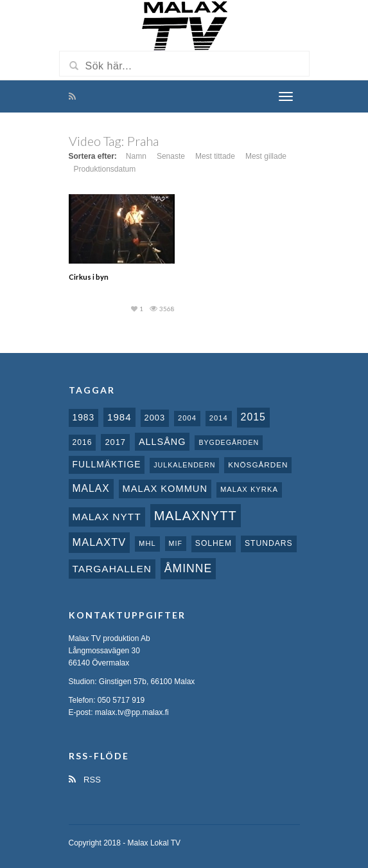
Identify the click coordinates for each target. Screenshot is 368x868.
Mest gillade (266, 156)
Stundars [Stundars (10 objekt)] (269, 543)
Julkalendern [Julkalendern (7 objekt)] (184, 465)
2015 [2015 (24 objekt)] (253, 417)
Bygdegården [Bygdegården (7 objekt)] (229, 442)
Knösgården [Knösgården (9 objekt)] (258, 465)
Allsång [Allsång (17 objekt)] (162, 442)
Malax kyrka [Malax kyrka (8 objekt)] (249, 489)
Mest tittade (215, 156)
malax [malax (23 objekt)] (91, 488)
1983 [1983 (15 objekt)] (84, 417)
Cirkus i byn (89, 277)
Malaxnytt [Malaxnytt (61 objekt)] (196, 516)
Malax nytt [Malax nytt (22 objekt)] (107, 517)
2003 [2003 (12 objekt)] (155, 418)
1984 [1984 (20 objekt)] (119, 417)
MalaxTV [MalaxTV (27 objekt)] (100, 542)
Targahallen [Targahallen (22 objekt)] (112, 569)
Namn (136, 156)
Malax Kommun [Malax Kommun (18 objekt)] (165, 489)
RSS (85, 780)
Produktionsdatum (105, 169)
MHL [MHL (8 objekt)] (147, 543)
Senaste (171, 156)
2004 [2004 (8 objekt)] (187, 418)
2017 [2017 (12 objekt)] (115, 442)
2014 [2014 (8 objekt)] (219, 418)
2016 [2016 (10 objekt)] (83, 442)
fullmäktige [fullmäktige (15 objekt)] (107, 464)
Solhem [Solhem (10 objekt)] (214, 543)
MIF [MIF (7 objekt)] (176, 543)
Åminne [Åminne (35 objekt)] (188, 568)
